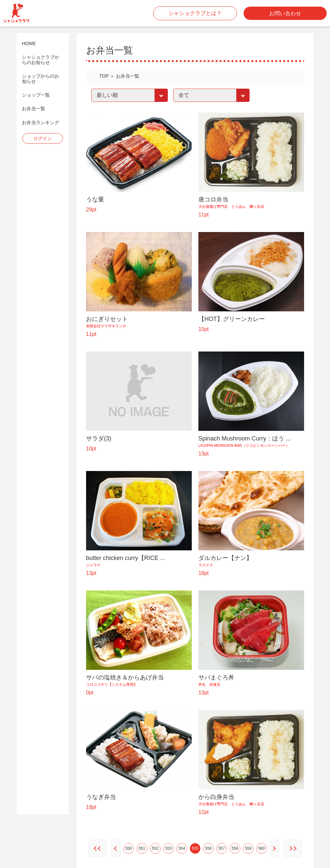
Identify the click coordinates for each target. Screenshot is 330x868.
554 (182, 848)
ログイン (43, 138)
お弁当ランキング (41, 123)
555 (195, 848)
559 (248, 848)
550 (129, 848)
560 (262, 848)
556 (208, 848)
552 (155, 848)
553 (168, 848)
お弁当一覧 (34, 109)
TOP (104, 76)
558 (235, 848)
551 (142, 848)
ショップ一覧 (36, 95)
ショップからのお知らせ (41, 79)
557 (222, 848)
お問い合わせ (285, 13)
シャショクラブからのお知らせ (41, 60)
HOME (29, 44)
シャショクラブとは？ (195, 13)
